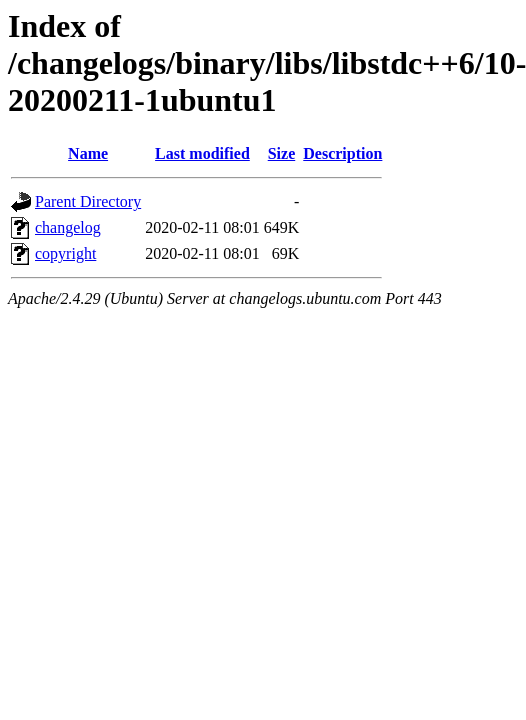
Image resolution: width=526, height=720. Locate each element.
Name (88, 153)
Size (282, 153)
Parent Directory (88, 201)
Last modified (202, 153)
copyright (65, 253)
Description (342, 153)
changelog (68, 227)
